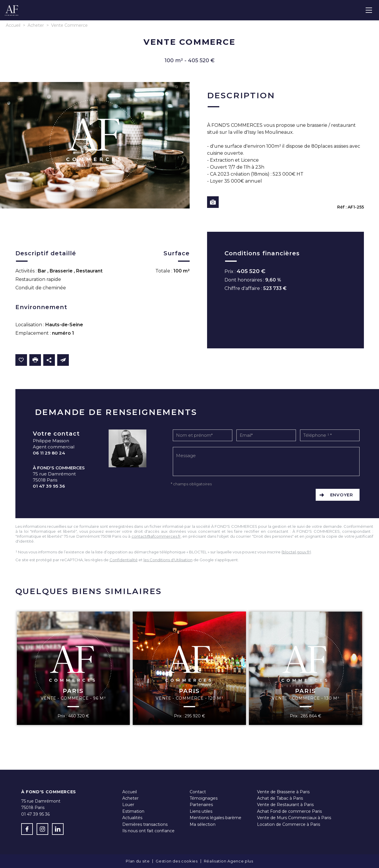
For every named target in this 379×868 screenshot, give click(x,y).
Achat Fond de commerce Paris (289, 811)
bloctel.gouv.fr (296, 552)
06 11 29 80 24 (49, 453)
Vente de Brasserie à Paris (283, 792)
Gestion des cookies (177, 861)
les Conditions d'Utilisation (168, 560)
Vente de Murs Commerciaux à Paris (294, 818)
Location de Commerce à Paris (289, 824)
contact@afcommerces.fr (156, 536)
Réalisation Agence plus (229, 861)
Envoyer (342, 495)
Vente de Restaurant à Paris (285, 805)
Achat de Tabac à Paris (280, 798)
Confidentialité (124, 560)
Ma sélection (203, 824)
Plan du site (138, 861)
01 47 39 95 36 (49, 486)
